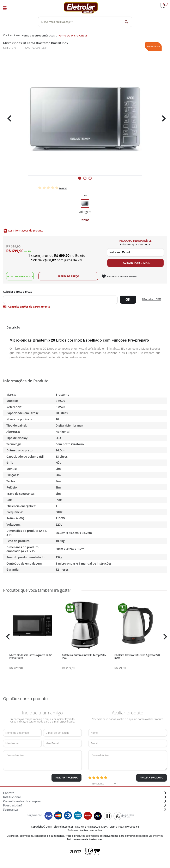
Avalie (63, 188)
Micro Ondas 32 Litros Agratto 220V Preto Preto (30, 656)
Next (162, 118)
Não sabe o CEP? (152, 299)
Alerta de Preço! (72, 276)
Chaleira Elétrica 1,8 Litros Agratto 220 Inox (137, 656)
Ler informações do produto (26, 230)
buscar (126, 22)
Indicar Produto (66, 778)
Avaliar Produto (151, 778)
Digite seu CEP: (85, 292)
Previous (8, 118)
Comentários (42, 760)
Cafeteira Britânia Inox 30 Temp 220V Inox (84, 656)
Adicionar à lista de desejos (126, 276)
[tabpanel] (85, 118)
